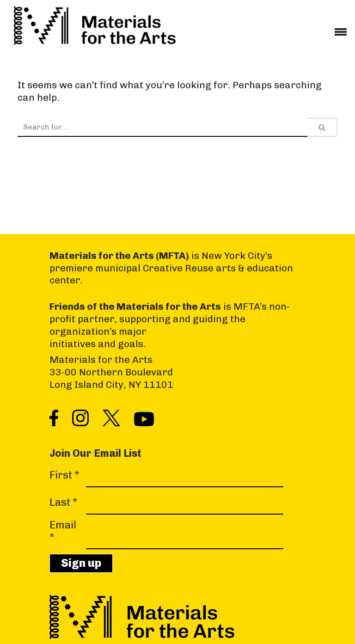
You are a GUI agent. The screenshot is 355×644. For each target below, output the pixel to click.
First (64, 475)
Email (63, 531)
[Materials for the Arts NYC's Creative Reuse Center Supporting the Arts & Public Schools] (95, 26)
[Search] (162, 127)
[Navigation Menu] (341, 29)
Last (64, 503)
